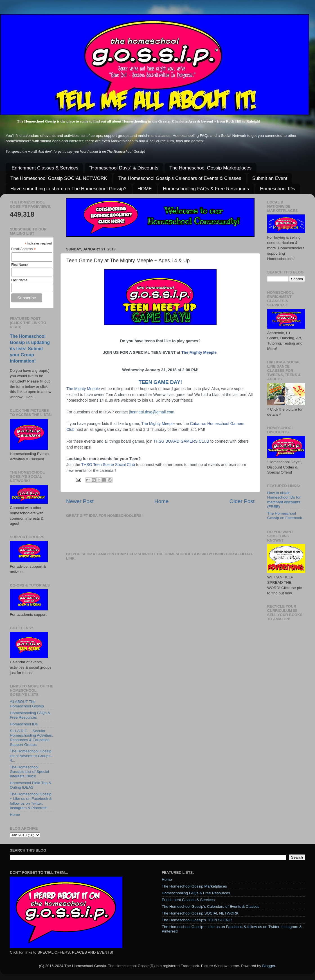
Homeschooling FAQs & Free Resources (206, 189)
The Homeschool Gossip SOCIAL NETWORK (59, 178)
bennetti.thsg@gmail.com (152, 412)
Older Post (242, 501)
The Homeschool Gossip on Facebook (285, 516)
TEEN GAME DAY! (160, 382)
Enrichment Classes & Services (45, 168)
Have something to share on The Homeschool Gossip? (68, 189)
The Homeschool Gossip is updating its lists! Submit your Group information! (30, 349)
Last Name (19, 280)
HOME (145, 189)
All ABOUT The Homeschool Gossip (27, 704)
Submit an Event (270, 178)
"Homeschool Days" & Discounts (124, 168)
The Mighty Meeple (199, 352)
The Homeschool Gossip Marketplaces (210, 168)
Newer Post (80, 501)
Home (161, 501)
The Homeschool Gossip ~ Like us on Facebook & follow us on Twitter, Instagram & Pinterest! (31, 801)
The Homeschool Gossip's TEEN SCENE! (197, 920)
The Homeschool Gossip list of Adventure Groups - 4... (31, 756)
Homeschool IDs (278, 189)
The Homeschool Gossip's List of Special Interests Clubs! (29, 772)
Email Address (23, 249)
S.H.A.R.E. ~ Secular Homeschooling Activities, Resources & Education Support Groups (31, 738)
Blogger (269, 966)
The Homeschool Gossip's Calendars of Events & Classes (180, 178)
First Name (20, 265)
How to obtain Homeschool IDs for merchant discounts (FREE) (284, 500)
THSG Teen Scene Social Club (108, 465)
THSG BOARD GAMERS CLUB (181, 441)
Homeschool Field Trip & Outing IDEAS (31, 785)
